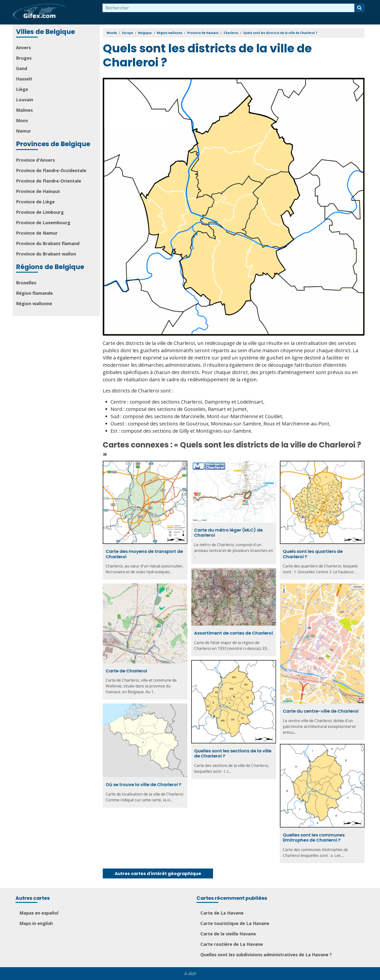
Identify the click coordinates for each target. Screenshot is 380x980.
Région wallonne (34, 303)
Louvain (25, 100)
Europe (128, 33)
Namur (24, 131)
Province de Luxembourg (43, 223)
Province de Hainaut (38, 191)
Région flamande (34, 293)
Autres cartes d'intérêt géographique (158, 873)
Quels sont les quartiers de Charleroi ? (313, 554)
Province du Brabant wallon (46, 254)
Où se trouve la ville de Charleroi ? (143, 785)
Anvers (23, 48)
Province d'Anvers (35, 160)
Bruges (24, 58)
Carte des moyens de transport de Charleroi (144, 554)
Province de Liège (35, 202)
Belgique (145, 33)
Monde (112, 33)
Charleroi (231, 33)
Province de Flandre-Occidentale (51, 170)
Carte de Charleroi (126, 671)
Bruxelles (26, 283)
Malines (24, 110)
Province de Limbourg (40, 212)
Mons (22, 120)
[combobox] (229, 8)
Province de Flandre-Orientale (49, 181)
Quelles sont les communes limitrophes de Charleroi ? (314, 838)
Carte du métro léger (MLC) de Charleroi (228, 533)
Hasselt (24, 79)
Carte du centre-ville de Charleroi (321, 711)
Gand (22, 68)
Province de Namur (37, 233)
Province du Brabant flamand (48, 243)
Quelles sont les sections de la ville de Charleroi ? (233, 753)
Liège (22, 89)
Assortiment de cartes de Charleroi (234, 633)
